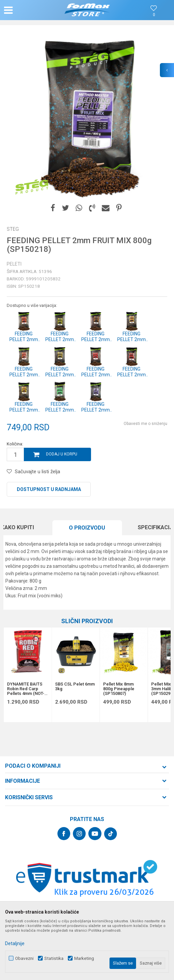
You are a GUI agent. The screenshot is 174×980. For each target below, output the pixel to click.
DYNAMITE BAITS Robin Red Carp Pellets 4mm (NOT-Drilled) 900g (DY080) (26, 689)
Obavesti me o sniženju (145, 424)
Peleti (14, 264)
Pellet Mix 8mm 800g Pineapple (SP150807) (119, 689)
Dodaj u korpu (62, 454)
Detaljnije (15, 943)
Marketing (84, 958)
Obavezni (24, 958)
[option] (87, 115)
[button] (30, 10)
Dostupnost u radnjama (49, 489)
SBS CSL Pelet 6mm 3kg (75, 687)
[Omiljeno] (154, 15)
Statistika (54, 958)
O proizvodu (87, 528)
